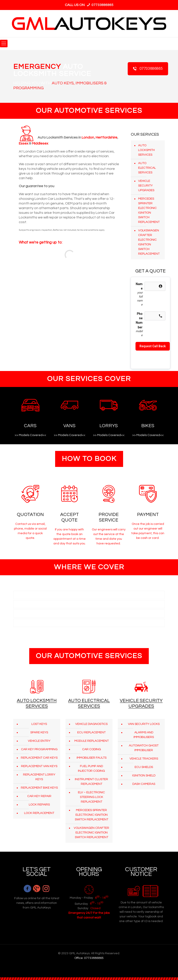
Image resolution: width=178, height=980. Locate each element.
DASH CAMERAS (144, 784)
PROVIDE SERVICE (109, 517)
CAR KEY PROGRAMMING (39, 749)
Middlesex (40, 143)
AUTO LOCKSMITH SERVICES (146, 150)
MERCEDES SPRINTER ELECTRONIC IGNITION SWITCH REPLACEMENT (149, 210)
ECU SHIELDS (144, 767)
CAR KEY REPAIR (39, 796)
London (88, 137)
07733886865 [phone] (102, 5)
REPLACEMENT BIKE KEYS (39, 788)
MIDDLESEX (24, 623)
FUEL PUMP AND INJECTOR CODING (91, 769)
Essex (24, 143)
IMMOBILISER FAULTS (92, 758)
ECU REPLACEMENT (91, 732)
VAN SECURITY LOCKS (144, 724)
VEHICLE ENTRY (39, 741)
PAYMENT (148, 515)
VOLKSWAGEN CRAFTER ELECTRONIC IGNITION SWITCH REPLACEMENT (149, 242)
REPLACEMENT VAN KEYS (39, 766)
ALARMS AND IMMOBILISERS (144, 735)
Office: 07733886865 (89, 958)
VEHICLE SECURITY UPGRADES (146, 186)
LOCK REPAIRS (39, 805)
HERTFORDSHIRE (28, 604)
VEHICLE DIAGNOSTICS (91, 724)
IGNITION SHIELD (144, 776)
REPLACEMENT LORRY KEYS (39, 777)
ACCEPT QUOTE (70, 517)
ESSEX (20, 613)
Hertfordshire (106, 137)
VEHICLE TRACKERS (144, 759)
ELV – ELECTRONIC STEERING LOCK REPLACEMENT (91, 797)
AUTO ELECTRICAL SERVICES (147, 168)
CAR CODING (92, 749)
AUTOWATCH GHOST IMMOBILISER (144, 748)
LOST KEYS (39, 724)
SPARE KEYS (39, 732)
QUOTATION (30, 515)
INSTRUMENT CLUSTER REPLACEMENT (91, 782)
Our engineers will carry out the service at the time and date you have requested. (109, 537)
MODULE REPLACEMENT (92, 741)
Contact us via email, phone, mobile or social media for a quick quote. (30, 531)
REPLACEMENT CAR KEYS (39, 758)
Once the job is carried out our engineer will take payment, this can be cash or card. (148, 531)
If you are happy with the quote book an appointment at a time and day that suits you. (70, 537)
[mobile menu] (4, 44)
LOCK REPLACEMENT (39, 813)
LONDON (22, 595)
